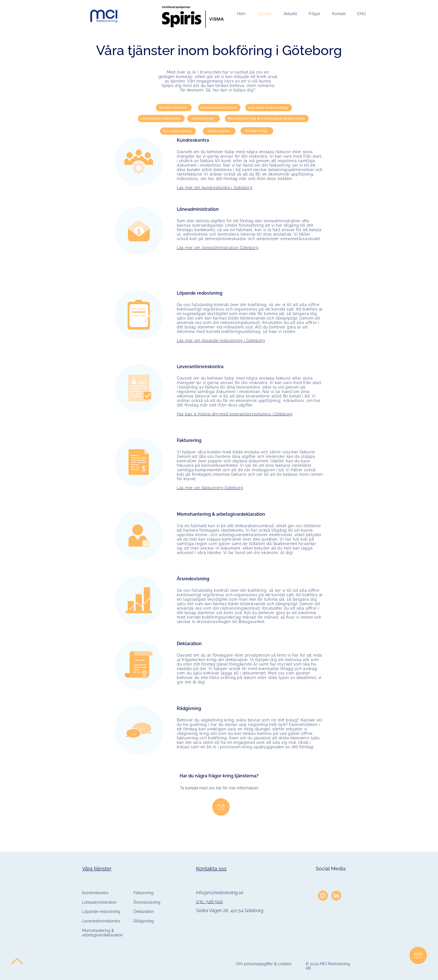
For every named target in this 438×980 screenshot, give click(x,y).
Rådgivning (144, 921)
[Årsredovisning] (178, 131)
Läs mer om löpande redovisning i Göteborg (221, 340)
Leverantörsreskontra (101, 921)
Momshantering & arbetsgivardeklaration (102, 933)
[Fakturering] (203, 119)
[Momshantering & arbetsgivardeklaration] (267, 119)
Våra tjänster (97, 869)
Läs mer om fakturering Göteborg (210, 488)
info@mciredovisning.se (220, 893)
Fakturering (144, 893)
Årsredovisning (147, 902)
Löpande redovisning (101, 912)
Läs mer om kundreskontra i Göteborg (215, 188)
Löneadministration (99, 902)
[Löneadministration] (219, 108)
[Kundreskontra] (174, 108)
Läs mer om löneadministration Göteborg (218, 248)
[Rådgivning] (257, 131)
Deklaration (144, 912)
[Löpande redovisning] (269, 108)
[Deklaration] (219, 131)
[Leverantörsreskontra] (161, 119)
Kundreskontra (95, 893)
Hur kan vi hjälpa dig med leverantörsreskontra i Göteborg (235, 414)
